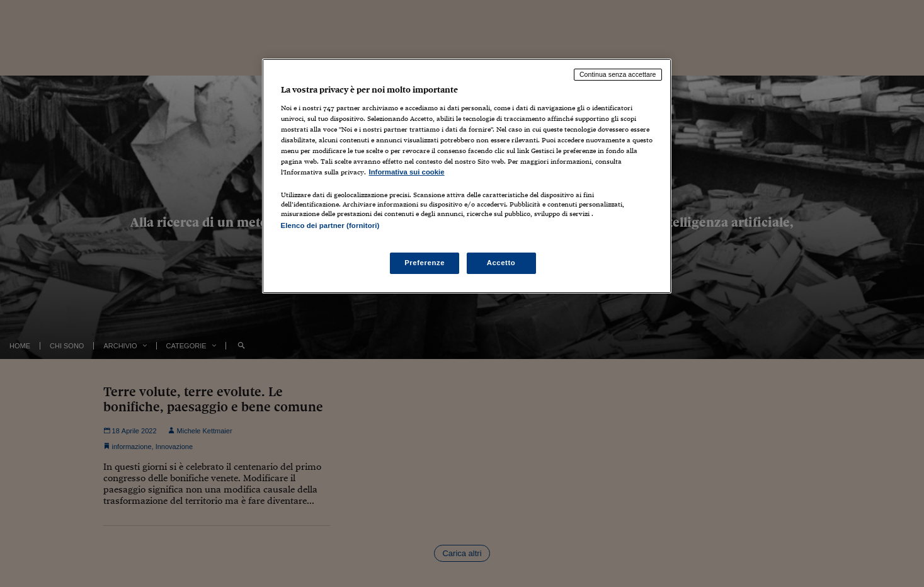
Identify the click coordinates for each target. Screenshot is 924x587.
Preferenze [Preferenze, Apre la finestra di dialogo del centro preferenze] (425, 263)
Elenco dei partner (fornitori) (330, 225)
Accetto (501, 263)
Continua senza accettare (618, 74)
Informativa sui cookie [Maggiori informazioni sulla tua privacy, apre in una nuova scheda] (407, 172)
